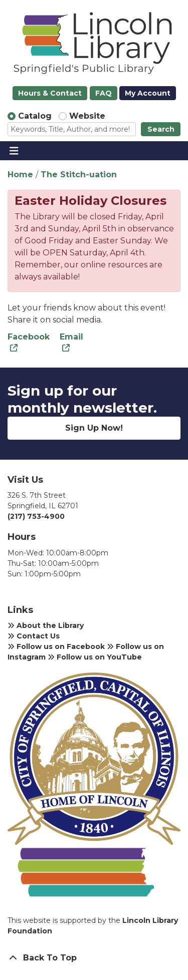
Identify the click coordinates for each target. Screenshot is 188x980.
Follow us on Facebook (56, 646)
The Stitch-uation (79, 175)
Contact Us (34, 636)
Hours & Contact (50, 93)
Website (87, 116)
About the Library (46, 625)
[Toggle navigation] (14, 151)
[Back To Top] (94, 958)
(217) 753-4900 (36, 516)
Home (20, 175)
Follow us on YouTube (95, 657)
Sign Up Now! (94, 428)
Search (161, 129)
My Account (148, 93)
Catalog (35, 116)
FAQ (104, 93)
